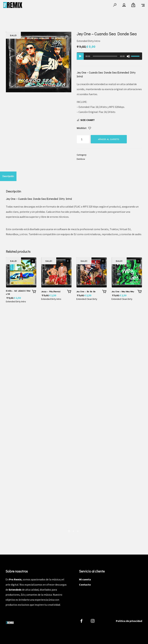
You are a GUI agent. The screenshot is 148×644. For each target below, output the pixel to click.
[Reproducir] (80, 56)
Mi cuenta (85, 579)
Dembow (81, 159)
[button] (66, 37)
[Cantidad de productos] (83, 139)
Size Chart (88, 120)
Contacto (85, 585)
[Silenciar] (128, 56)
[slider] (105, 56)
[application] (109, 56)
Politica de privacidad (129, 621)
